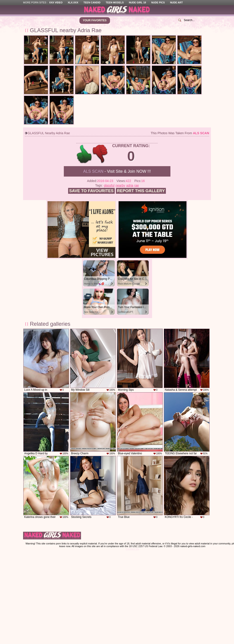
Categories (123, 20)
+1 (84, 154)
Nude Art (176, 2)
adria (130, 185)
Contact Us (132, 549)
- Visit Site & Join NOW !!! (117, 171)
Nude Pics (158, 2)
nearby (120, 185)
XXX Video (56, 2)
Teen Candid (92, 2)
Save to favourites (91, 191)
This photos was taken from (180, 133)
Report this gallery (141, 191)
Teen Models (115, 2)
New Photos (43, 20)
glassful (109, 185)
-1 (100, 154)
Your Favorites (95, 20)
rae (136, 185)
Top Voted (68, 20)
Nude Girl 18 (138, 2)
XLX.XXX (73, 2)
